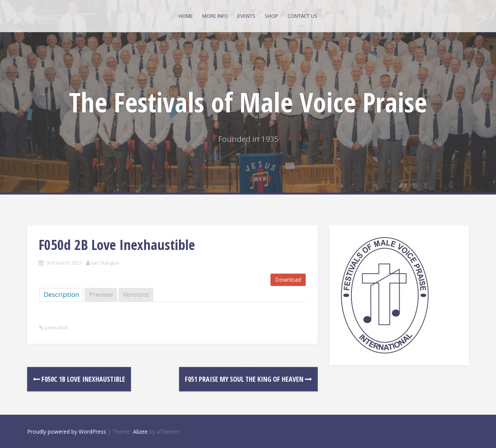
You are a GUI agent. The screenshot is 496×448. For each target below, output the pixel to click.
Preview (101, 294)
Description (61, 294)
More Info (215, 16)
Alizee (140, 432)
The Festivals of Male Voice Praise (248, 102)
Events (246, 16)
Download (288, 280)
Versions (136, 294)
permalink (56, 327)
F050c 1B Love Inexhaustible (79, 379)
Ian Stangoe (105, 263)
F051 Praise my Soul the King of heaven (248, 379)
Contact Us (302, 16)
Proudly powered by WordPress (67, 432)
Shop (271, 16)
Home (186, 16)
